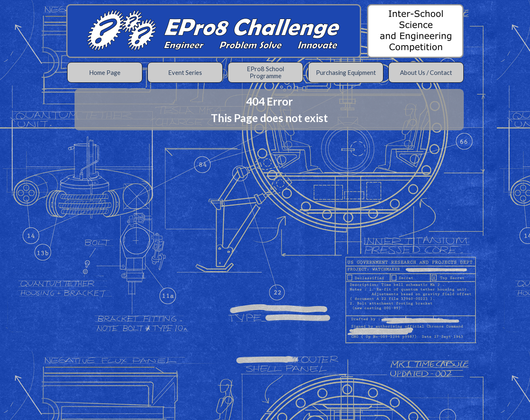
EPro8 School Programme (265, 72)
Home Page (105, 73)
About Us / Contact (426, 73)
